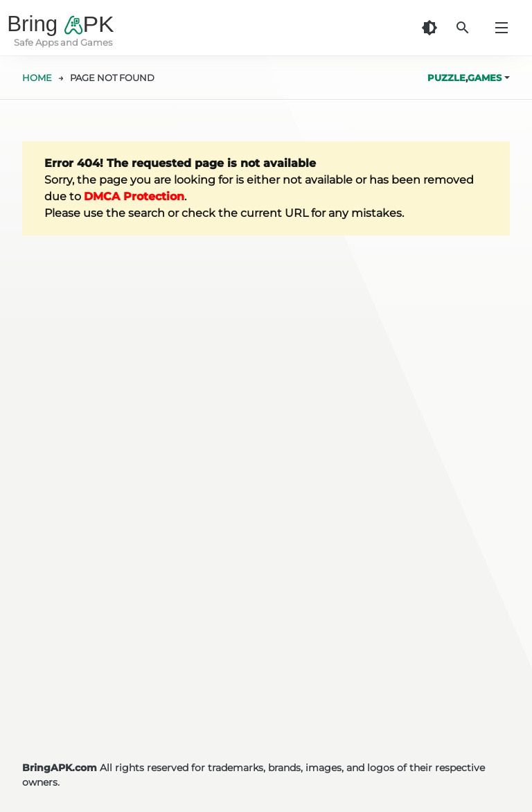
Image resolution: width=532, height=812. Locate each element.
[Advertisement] (266, 614)
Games (485, 78)
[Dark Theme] (429, 28)
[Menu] (502, 28)
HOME (37, 78)
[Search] (463, 28)
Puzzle (446, 78)
